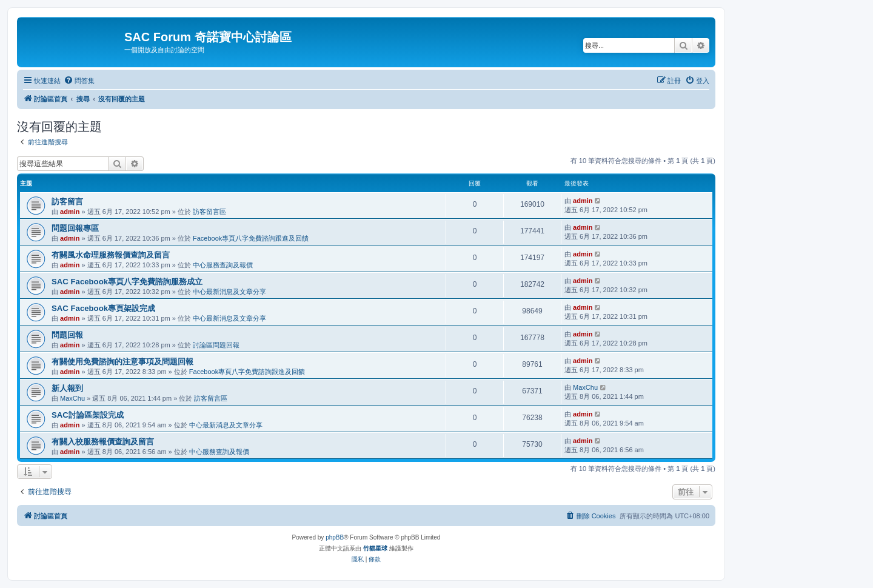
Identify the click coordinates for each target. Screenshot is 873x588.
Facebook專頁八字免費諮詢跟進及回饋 (251, 238)
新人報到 (67, 388)
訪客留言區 (209, 212)
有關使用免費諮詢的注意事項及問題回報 (122, 362)
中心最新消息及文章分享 (229, 292)
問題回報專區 (75, 228)
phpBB (335, 537)
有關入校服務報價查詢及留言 (103, 442)
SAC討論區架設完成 (88, 415)
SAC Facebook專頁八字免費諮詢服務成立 (127, 282)
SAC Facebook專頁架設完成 (103, 308)
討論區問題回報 (216, 345)
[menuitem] (79, 81)
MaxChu (72, 398)
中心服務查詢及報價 (223, 265)
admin (70, 212)
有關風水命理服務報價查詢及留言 (111, 255)
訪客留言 (67, 202)
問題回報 (67, 335)
